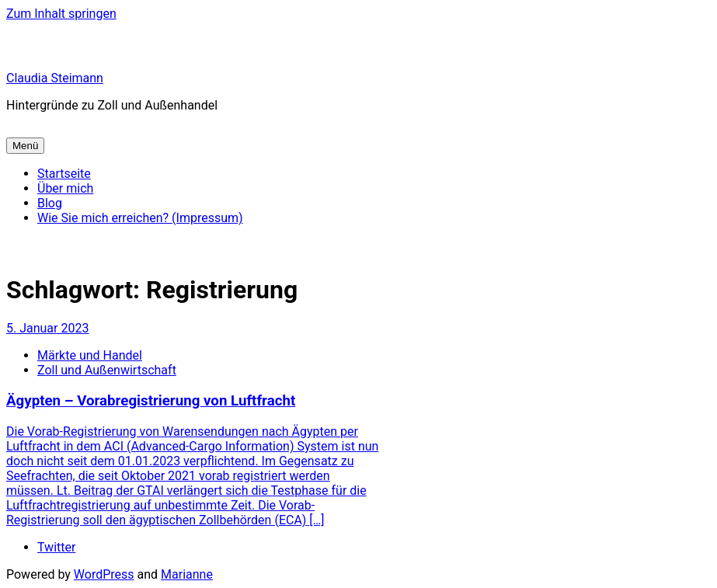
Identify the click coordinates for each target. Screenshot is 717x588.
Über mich (65, 188)
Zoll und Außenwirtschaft (107, 370)
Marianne (187, 574)
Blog (50, 203)
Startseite (64, 174)
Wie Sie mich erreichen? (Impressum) (140, 218)
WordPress (104, 574)
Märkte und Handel (90, 355)
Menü (25, 146)
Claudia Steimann (55, 78)
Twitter (56, 547)
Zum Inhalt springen (61, 14)
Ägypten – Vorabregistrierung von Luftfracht (151, 401)
